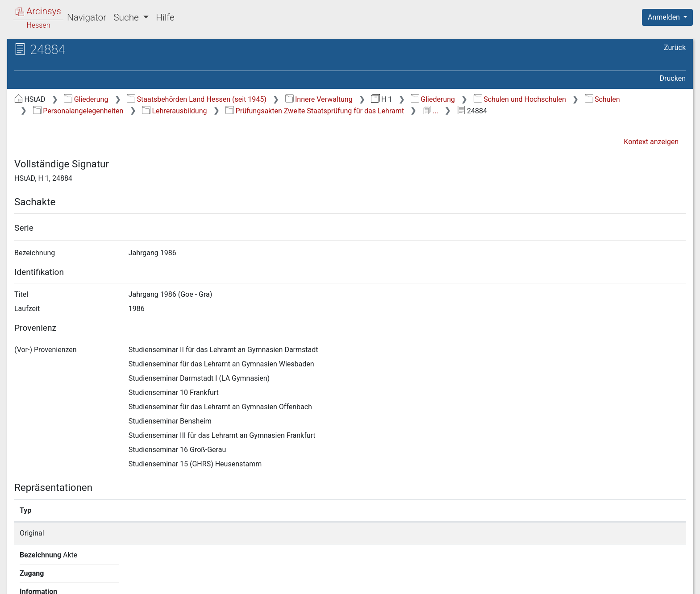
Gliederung (86, 99)
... (431, 111)
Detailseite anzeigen (519, 533)
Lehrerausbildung (174, 111)
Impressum (670, 582)
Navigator (87, 17)
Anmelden (665, 17)
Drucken (673, 78)
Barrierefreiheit (604, 582)
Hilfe (165, 17)
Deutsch (54, 575)
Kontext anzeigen (651, 142)
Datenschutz (536, 582)
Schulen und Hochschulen (520, 99)
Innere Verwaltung (319, 99)
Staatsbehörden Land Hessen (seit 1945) (197, 99)
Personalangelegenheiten (78, 111)
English (21, 575)
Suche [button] (127, 17)
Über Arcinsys (470, 582)
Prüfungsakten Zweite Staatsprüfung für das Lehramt (315, 111)
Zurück (675, 48)
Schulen (602, 99)
